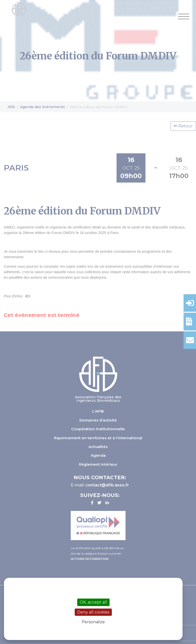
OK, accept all (93, 602)
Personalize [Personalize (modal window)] (93, 622)
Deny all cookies (93, 612)
